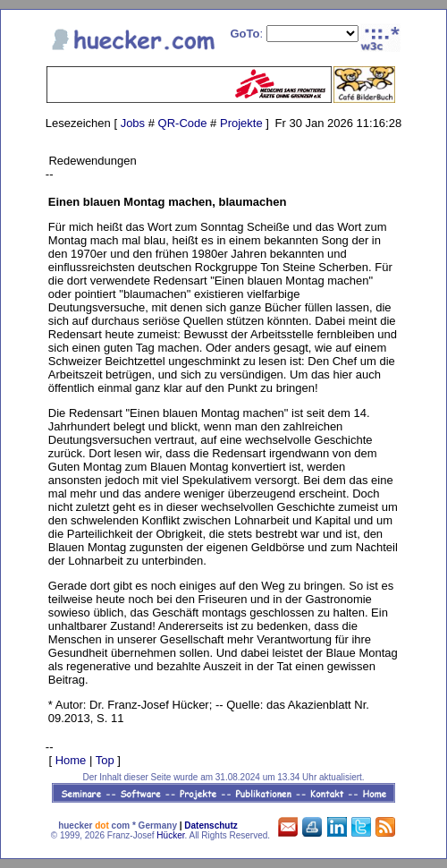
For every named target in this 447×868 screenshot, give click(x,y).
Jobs (133, 123)
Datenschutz (211, 825)
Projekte (241, 123)
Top (105, 760)
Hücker (170, 835)
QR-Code (183, 123)
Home (71, 760)
